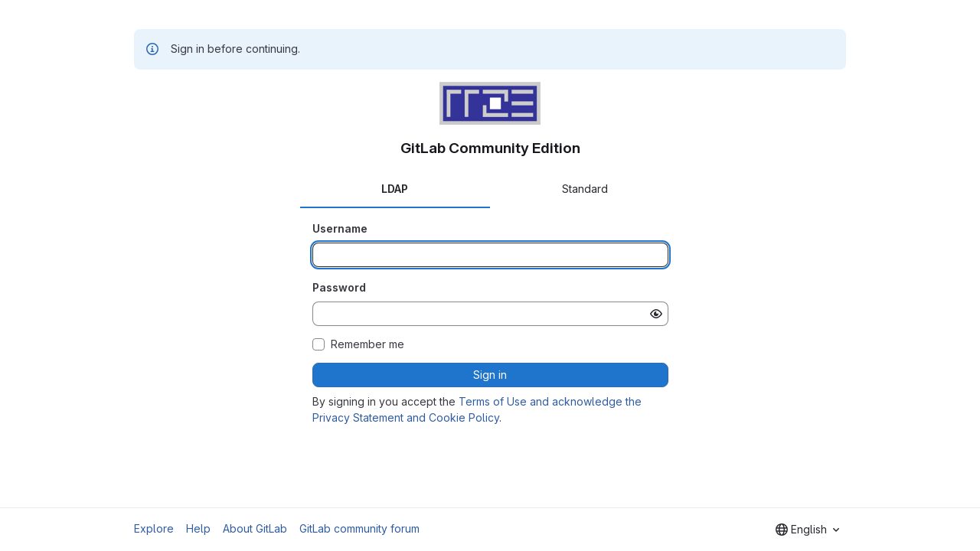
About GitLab (255, 528)
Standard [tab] (585, 189)
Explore (154, 528)
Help (198, 528)
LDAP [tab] (395, 189)
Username (340, 228)
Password (339, 287)
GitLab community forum (359, 528)
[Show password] (656, 314)
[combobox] (807, 530)
